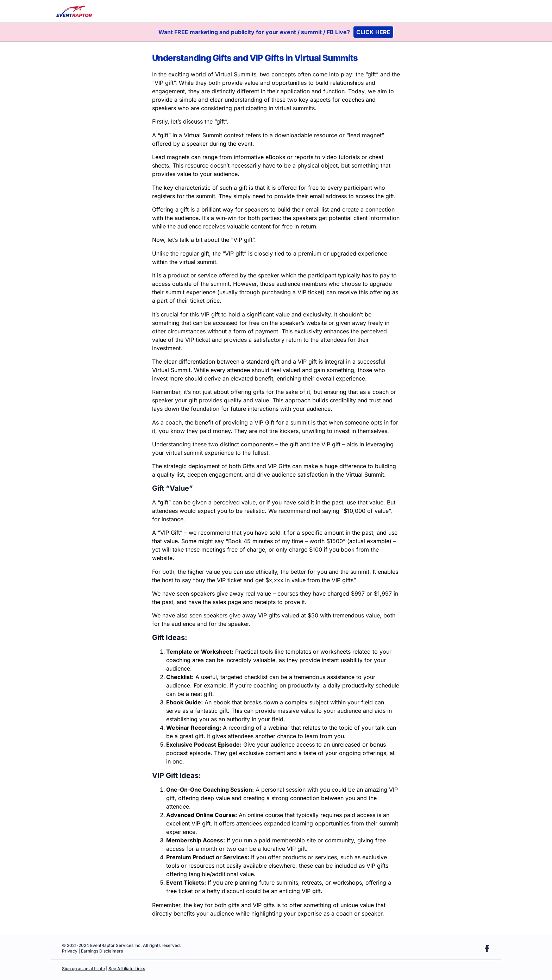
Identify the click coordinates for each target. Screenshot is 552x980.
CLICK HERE (373, 32)
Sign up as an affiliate (83, 969)
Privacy (70, 951)
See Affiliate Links (127, 969)
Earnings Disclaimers (102, 951)
